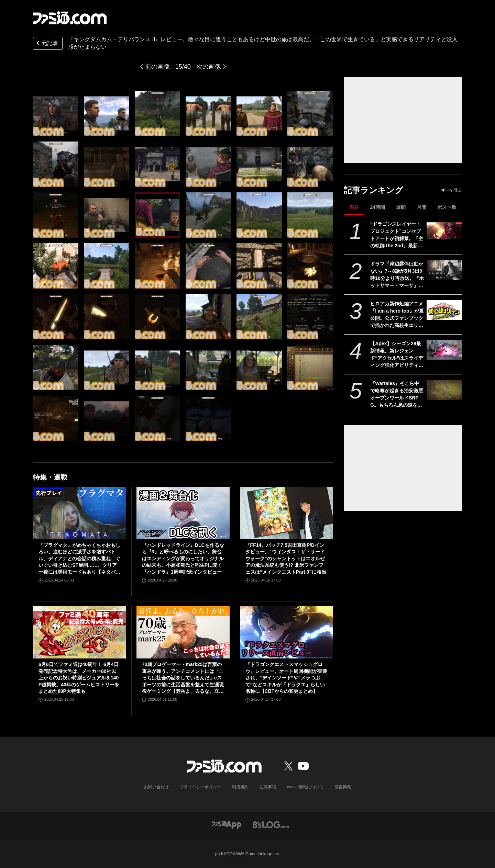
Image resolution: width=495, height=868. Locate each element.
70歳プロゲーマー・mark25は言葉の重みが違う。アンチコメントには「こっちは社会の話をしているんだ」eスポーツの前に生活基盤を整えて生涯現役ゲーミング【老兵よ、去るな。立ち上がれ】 (183, 678)
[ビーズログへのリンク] (271, 824)
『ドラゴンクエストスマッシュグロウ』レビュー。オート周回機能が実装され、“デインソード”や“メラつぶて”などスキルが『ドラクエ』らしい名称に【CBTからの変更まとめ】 (286, 678)
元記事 (46, 44)
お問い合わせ (156, 787)
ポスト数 (447, 207)
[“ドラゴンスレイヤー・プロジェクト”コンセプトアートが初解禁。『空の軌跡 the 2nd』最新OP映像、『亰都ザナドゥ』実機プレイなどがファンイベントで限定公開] (444, 230)
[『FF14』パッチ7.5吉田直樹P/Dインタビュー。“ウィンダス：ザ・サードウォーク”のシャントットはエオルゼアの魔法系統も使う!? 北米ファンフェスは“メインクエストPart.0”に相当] (287, 513)
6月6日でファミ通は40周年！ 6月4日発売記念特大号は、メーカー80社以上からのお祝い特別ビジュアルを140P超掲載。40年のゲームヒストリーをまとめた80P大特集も (79, 678)
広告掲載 (343, 787)
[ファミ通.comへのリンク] (70, 18)
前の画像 (157, 67)
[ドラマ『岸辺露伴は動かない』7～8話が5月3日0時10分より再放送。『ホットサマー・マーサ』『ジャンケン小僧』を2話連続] (444, 270)
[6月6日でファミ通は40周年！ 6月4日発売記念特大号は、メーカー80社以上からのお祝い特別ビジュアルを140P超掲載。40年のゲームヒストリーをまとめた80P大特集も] (80, 632)
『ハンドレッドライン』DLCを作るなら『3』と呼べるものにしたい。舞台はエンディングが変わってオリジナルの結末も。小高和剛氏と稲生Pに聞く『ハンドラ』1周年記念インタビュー (183, 559)
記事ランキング (373, 190)
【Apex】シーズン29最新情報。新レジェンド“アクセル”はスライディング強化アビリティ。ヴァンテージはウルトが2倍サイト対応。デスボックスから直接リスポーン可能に (397, 355)
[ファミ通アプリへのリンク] (227, 824)
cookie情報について (305, 787)
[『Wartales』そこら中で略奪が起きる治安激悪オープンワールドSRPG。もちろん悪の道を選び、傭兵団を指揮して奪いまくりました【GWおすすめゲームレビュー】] (444, 390)
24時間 (377, 207)
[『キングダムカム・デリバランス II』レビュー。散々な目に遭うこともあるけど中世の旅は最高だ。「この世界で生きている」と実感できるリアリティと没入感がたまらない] (56, 113)
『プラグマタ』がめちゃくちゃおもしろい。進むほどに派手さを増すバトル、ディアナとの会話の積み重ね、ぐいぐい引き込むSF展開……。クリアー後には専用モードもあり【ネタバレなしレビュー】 (79, 559)
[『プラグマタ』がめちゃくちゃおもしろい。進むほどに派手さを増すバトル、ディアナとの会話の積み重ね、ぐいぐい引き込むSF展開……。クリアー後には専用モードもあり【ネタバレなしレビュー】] (80, 513)
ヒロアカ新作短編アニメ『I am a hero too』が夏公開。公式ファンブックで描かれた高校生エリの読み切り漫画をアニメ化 (397, 315)
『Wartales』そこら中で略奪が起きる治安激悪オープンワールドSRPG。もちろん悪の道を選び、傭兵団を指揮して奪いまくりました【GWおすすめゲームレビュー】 (397, 395)
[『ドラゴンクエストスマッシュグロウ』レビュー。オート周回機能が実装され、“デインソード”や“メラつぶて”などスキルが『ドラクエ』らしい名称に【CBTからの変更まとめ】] (287, 632)
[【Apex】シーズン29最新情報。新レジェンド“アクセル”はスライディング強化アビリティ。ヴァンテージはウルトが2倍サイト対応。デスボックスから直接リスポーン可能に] (444, 350)
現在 (354, 207)
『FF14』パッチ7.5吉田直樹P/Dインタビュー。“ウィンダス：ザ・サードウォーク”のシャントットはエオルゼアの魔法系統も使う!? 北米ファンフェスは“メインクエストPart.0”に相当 (286, 559)
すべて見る (452, 190)
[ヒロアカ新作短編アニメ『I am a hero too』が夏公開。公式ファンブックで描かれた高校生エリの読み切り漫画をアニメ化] (444, 310)
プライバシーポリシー (200, 787)
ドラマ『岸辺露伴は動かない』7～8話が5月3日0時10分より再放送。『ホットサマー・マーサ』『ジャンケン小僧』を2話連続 (397, 275)
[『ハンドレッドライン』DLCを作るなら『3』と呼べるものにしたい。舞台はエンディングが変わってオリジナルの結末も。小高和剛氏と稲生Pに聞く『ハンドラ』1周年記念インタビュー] (183, 513)
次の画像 (209, 67)
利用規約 (240, 787)
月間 (421, 207)
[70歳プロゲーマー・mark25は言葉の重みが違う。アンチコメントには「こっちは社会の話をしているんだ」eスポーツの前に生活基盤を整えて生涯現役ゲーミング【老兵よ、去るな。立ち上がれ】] (183, 632)
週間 (401, 207)
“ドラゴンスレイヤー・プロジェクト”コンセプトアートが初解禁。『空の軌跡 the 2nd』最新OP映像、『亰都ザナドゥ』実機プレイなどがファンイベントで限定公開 (397, 235)
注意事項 (268, 787)
